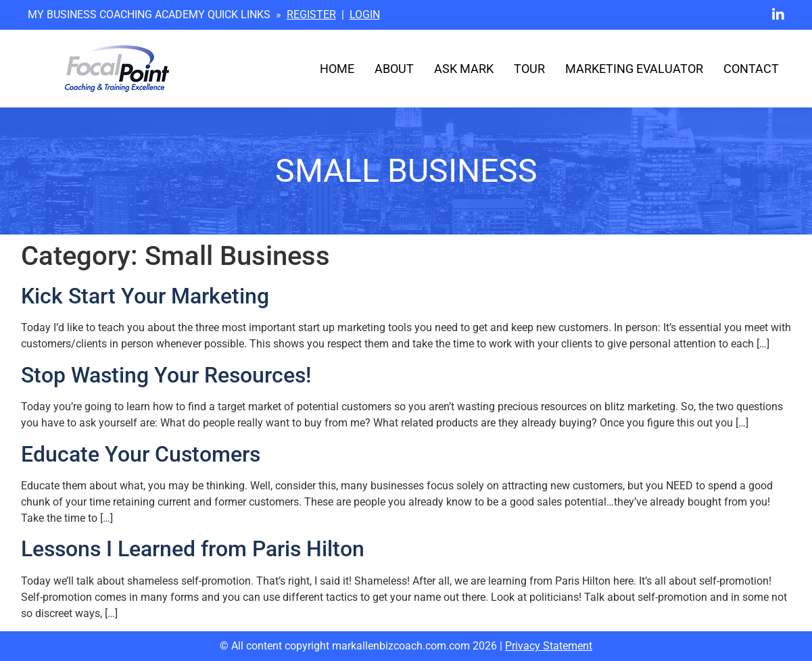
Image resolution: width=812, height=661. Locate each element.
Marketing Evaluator (634, 69)
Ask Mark (464, 69)
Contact (751, 69)
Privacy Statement (549, 646)
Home (337, 69)
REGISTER (311, 15)
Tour (529, 69)
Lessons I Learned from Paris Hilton (193, 549)
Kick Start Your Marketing (145, 296)
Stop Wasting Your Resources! (166, 375)
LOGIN (365, 15)
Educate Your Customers (141, 454)
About (394, 69)
